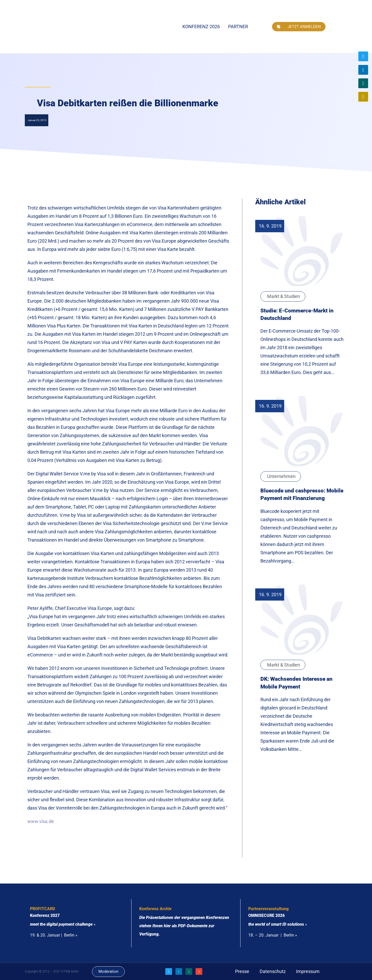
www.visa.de (41, 821)
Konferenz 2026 (201, 27)
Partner (238, 27)
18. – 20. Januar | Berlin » (273, 935)
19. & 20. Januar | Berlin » (54, 935)
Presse (242, 971)
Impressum (308, 971)
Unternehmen (281, 476)
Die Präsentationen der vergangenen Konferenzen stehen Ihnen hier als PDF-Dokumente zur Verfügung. (184, 926)
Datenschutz (273, 971)
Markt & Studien (284, 296)
